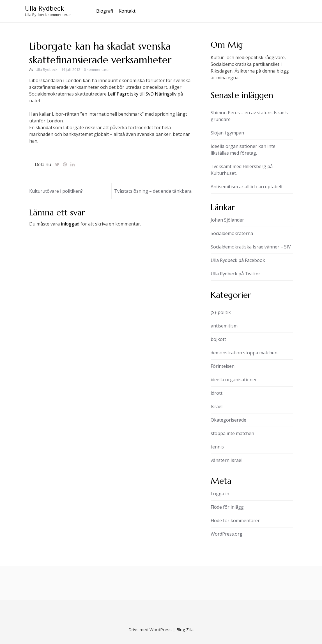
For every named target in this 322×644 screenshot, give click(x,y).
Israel (217, 406)
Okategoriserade (228, 420)
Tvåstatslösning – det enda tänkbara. (153, 191)
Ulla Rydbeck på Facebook (238, 260)
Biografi (105, 11)
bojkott (218, 339)
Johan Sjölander (227, 220)
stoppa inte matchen (232, 433)
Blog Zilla (185, 629)
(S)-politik (221, 312)
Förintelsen (223, 366)
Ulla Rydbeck (44, 8)
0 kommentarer (97, 69)
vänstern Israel (226, 460)
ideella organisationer (234, 380)
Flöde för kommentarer (235, 520)
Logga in (220, 494)
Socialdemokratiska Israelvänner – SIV (251, 247)
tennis (217, 447)
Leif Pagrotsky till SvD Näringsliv (142, 94)
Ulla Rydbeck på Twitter (235, 274)
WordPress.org (226, 534)
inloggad (70, 224)
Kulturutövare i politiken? (56, 191)
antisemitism (224, 326)
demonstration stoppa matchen (244, 353)
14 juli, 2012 (71, 69)
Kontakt (127, 11)
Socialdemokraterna (232, 233)
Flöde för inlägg (227, 507)
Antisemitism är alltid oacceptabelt (247, 187)
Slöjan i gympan (227, 133)
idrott (217, 393)
